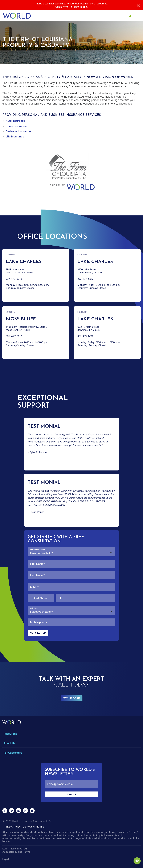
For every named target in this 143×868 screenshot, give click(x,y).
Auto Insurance (15, 121)
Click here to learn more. (72, 7)
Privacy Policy (13, 827)
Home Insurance (16, 126)
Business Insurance (18, 131)
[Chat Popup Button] (137, 861)
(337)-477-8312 (72, 698)
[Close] (139, 5)
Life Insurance (15, 136)
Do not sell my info (33, 827)
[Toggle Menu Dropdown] (71, 734)
